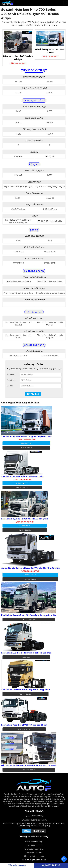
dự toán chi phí (26, 443)
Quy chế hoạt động (34, 845)
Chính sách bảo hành (34, 853)
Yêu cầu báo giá (26, 448)
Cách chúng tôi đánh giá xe (34, 860)
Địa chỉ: (10, 386)
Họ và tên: (11, 374)
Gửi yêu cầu (33, 394)
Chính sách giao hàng (34, 849)
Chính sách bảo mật (34, 842)
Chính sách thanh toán (34, 856)
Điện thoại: (11, 380)
